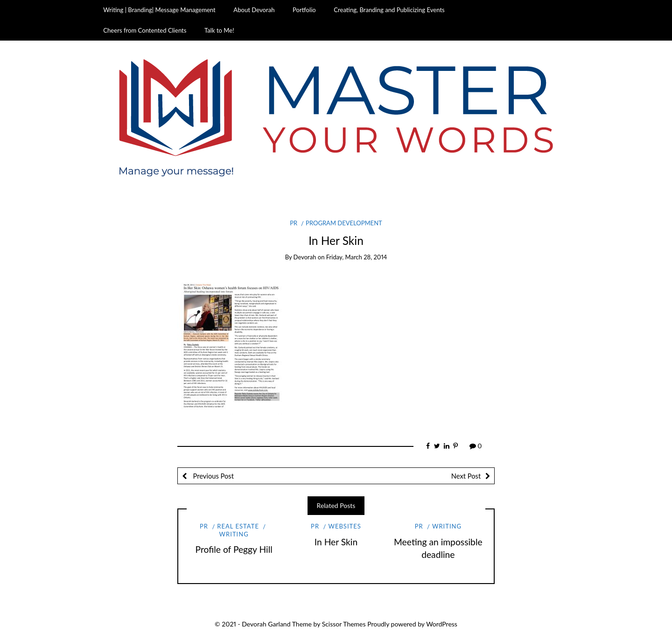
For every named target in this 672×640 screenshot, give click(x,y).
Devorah (305, 257)
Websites (344, 526)
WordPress (442, 624)
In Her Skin (336, 542)
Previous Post (213, 476)
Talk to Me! (219, 30)
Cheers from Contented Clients (145, 30)
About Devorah (254, 10)
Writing (234, 534)
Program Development (344, 223)
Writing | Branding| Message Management (159, 10)
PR (294, 223)
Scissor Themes (344, 624)
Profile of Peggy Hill (234, 549)
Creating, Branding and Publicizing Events (389, 10)
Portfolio (304, 10)
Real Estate (238, 526)
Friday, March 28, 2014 (357, 257)
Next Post (466, 476)
